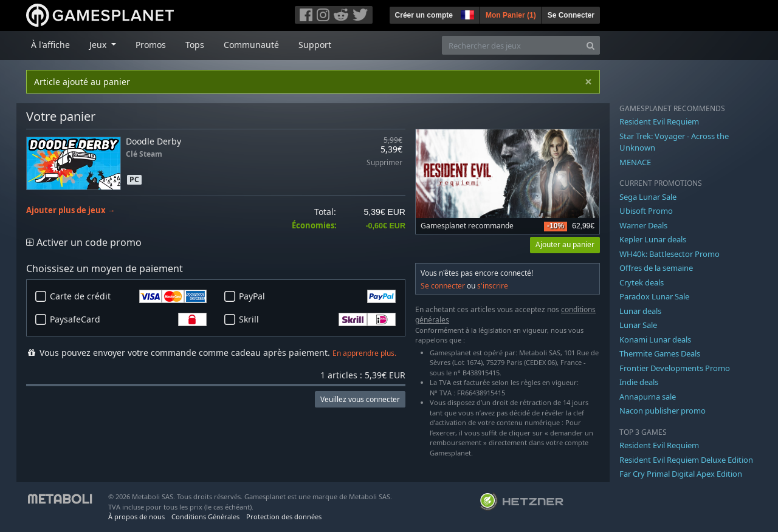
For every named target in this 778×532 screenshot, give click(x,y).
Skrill (317, 319)
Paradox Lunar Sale (654, 296)
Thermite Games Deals (660, 353)
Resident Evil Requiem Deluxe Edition (686, 460)
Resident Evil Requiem (659, 121)
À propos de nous (136, 517)
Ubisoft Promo (646, 211)
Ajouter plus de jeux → (71, 210)
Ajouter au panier (565, 244)
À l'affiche (50, 45)
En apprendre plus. (364, 353)
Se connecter (443, 286)
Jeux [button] (99, 45)
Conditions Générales (205, 517)
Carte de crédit (128, 296)
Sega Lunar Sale (648, 197)
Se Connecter (571, 15)
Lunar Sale (638, 325)
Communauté (251, 45)
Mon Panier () (511, 15)
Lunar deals (640, 311)
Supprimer (384, 163)
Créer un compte (424, 15)
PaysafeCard (128, 319)
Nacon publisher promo (663, 411)
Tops (195, 45)
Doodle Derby (153, 141)
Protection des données (284, 517)
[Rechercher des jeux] (512, 45)
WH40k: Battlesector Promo (670, 254)
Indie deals (639, 382)
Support (315, 45)
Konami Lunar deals (655, 339)
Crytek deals (642, 282)
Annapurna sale (648, 397)
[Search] (590, 45)
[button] (466, 13)
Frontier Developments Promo (675, 368)
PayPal (317, 296)
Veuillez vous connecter (360, 399)
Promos (151, 45)
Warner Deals (643, 225)
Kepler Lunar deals (653, 239)
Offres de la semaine (656, 268)
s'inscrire (493, 286)
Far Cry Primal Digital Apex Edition (681, 474)
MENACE (635, 162)
